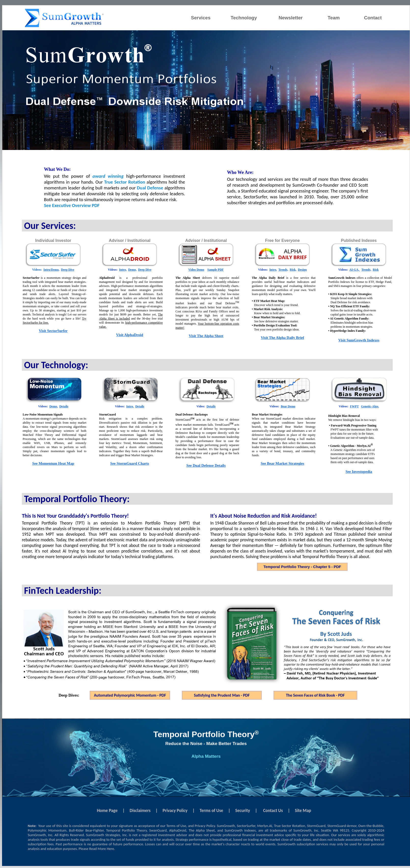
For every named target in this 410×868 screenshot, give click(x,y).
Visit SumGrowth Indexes (359, 340)
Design (302, 270)
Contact (373, 18)
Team (334, 18)
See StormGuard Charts (130, 463)
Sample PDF (215, 270)
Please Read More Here (96, 849)
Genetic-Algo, (370, 406)
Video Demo (196, 270)
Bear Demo (288, 406)
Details (64, 406)
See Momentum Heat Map (53, 463)
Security (243, 810)
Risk (375, 270)
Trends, (283, 270)
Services (201, 18)
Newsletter (291, 18)
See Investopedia (359, 472)
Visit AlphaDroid (130, 335)
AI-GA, (355, 270)
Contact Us (273, 810)
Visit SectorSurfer (53, 331)
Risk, (293, 270)
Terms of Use (211, 810)
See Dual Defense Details (206, 465)
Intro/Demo (51, 270)
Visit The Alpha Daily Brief (282, 338)
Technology (244, 18)
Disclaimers (140, 810)
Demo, (132, 270)
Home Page (107, 810)
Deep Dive (67, 270)
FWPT (354, 406)
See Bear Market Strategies (282, 463)
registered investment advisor (164, 835)
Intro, (123, 270)
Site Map (303, 810)
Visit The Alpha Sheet (206, 336)
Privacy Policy (175, 810)
